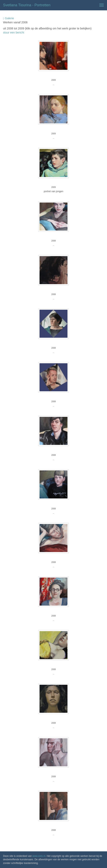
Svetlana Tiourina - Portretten (27, 5)
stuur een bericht (14, 32)
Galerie (9, 18)
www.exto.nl (39, 856)
